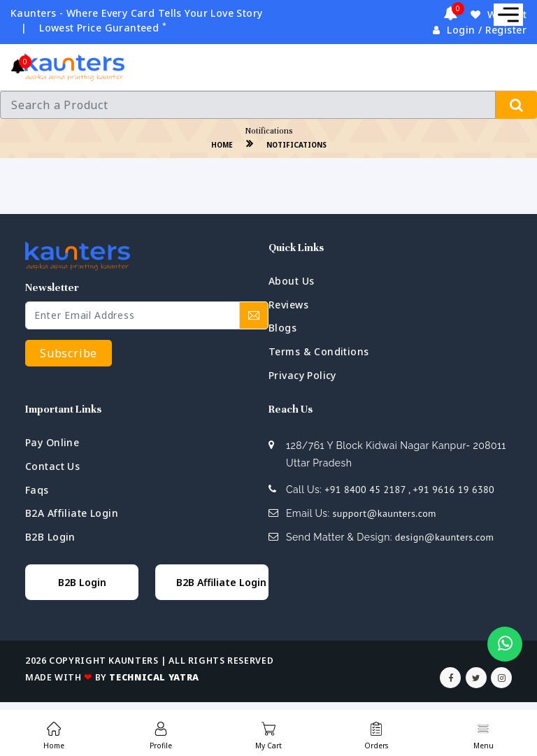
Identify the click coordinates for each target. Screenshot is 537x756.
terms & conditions (319, 351)
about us (291, 281)
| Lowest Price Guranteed (94, 28)
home (222, 145)
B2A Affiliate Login (72, 513)
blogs (282, 328)
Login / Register (480, 30)
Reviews (288, 305)
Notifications (296, 145)
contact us (52, 466)
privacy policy (302, 375)
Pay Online (52, 442)
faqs (37, 490)
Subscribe (69, 353)
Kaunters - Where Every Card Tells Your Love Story (137, 13)
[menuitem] (54, 733)
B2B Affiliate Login (221, 582)
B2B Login (50, 537)
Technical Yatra (154, 677)
